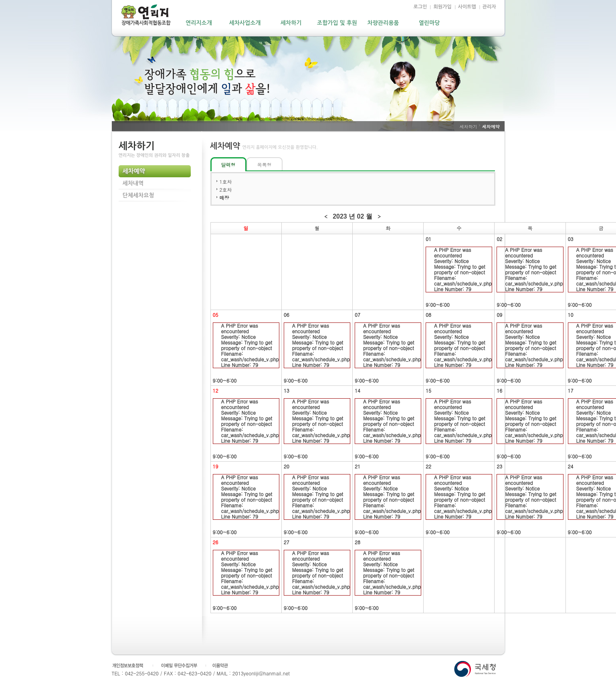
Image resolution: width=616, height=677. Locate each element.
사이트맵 (467, 7)
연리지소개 (199, 23)
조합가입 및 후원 (337, 23)
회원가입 (442, 7)
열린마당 (429, 23)
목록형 (265, 165)
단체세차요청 (138, 195)
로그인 (420, 7)
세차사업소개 (245, 23)
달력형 (228, 165)
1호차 (226, 181)
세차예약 (134, 171)
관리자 (489, 7)
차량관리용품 (383, 23)
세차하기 (291, 23)
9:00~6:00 (459, 277)
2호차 (226, 190)
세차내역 (133, 183)
